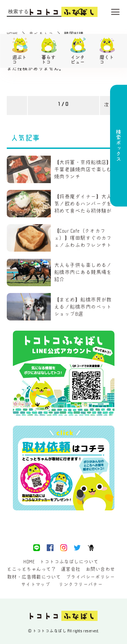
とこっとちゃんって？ (31, 569)
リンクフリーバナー (81, 584)
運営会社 (71, 569)
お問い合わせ (100, 569)
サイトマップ (36, 584)
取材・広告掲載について (34, 577)
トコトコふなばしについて (69, 562)
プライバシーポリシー (91, 577)
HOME (29, 562)
